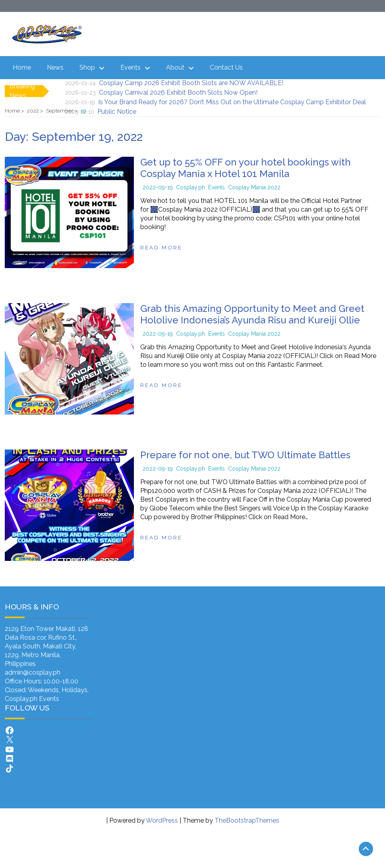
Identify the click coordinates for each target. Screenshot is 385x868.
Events (131, 67)
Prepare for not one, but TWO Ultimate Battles (245, 455)
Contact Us (226, 67)
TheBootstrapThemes (247, 820)
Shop (87, 67)
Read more (161, 247)
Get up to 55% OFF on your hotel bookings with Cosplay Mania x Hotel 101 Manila (246, 168)
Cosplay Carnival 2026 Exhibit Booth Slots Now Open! (178, 92)
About (175, 67)
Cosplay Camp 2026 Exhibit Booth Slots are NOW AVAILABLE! (191, 83)
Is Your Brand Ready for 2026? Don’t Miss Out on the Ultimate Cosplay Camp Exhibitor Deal (232, 102)
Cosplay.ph (191, 187)
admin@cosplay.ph (33, 672)
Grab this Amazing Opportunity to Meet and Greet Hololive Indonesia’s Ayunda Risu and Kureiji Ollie (252, 314)
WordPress (162, 820)
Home (22, 67)
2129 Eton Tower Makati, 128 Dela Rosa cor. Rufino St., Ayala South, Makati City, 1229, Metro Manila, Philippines (46, 646)
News (55, 67)
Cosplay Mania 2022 (254, 187)
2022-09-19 (158, 187)
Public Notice (117, 112)
